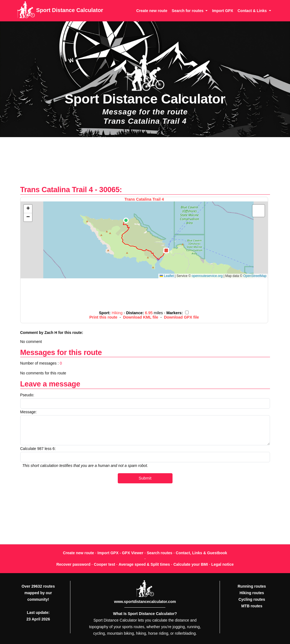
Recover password (74, 564)
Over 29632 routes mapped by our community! (38, 593)
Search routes (160, 553)
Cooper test (105, 564)
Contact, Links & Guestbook (201, 553)
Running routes (252, 586)
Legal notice (223, 564)
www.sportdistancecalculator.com (145, 602)
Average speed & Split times (144, 564)
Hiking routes (252, 593)
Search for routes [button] (188, 11)
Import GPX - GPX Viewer (120, 553)
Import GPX (222, 11)
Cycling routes (252, 599)
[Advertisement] (145, 164)
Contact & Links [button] (252, 11)
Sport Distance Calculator (60, 11)
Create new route (152, 11)
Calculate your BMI (191, 564)
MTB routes (252, 606)
